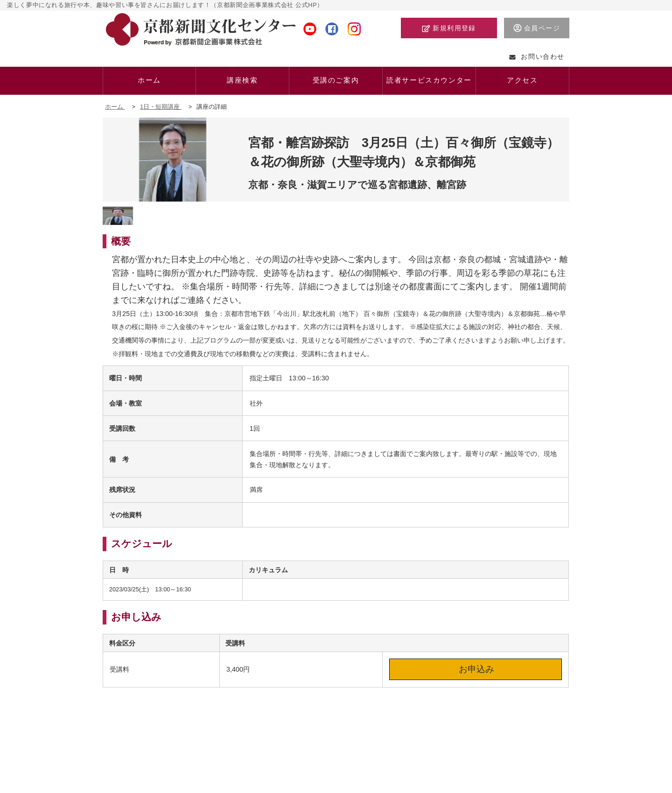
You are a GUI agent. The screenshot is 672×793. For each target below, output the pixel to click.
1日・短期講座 (161, 107)
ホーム (115, 107)
